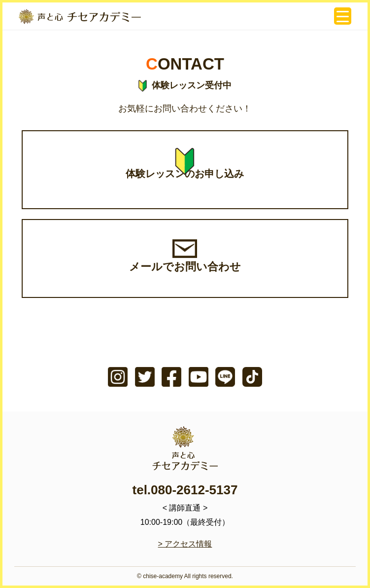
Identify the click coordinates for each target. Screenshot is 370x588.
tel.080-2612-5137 (185, 490)
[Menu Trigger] (343, 16)
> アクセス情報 (185, 544)
